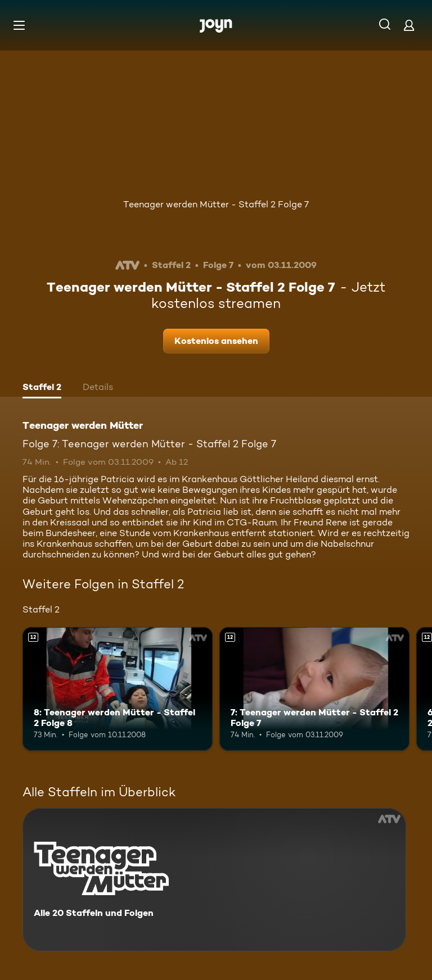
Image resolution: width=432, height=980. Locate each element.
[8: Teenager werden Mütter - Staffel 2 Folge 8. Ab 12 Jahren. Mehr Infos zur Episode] (118, 689)
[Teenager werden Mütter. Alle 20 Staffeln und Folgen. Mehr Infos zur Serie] (214, 880)
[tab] (42, 388)
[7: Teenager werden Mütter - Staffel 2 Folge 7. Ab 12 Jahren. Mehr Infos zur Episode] (314, 689)
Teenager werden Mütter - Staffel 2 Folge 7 (216, 204)
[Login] (409, 25)
